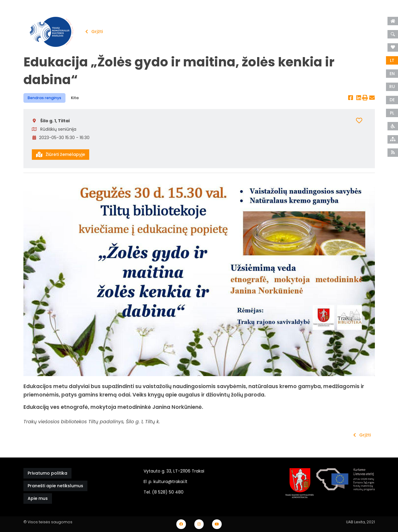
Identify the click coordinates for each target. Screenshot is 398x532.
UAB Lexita (355, 522)
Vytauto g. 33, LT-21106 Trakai (174, 471)
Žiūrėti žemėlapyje (61, 154)
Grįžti (94, 32)
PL (392, 113)
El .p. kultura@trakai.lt (166, 482)
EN (392, 74)
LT (392, 60)
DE (392, 100)
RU (392, 87)
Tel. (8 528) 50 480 (164, 492)
